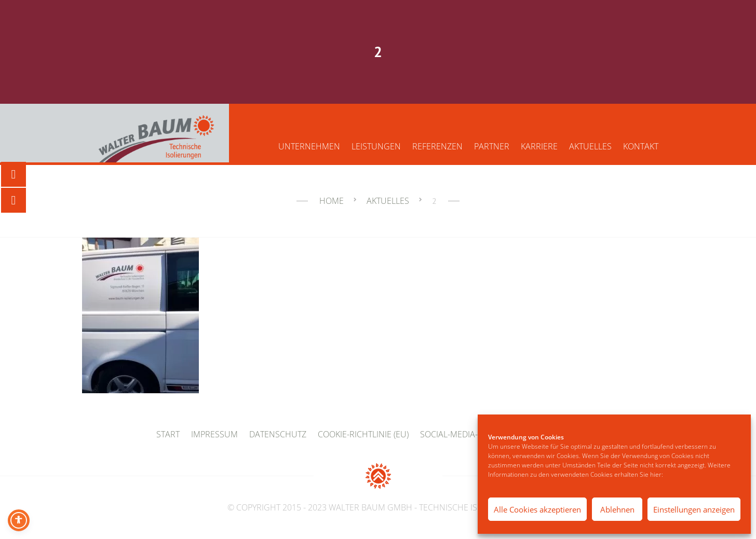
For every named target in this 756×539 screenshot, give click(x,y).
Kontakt (641, 146)
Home (332, 201)
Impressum (214, 434)
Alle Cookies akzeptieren (537, 509)
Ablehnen (617, 509)
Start (168, 434)
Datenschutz (278, 434)
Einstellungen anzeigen (694, 509)
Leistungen (376, 146)
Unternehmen (309, 146)
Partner (492, 146)
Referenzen (437, 146)
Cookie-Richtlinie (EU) (363, 434)
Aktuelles (590, 146)
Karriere (539, 146)
